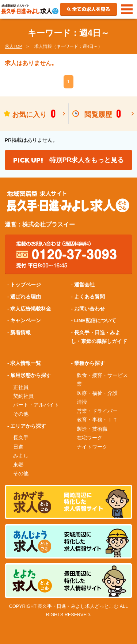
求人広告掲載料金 (31, 309)
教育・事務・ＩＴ (97, 420)
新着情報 (20, 333)
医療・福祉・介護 (97, 393)
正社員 (21, 387)
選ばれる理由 (26, 297)
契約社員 (23, 396)
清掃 (82, 402)
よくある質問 (90, 297)
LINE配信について (95, 321)
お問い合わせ (90, 309)
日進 (18, 447)
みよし (21, 456)
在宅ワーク (90, 438)
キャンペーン (26, 321)
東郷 (18, 465)
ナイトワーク (92, 447)
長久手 (21, 438)
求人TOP (14, 46)
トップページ (26, 285)
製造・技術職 (92, 429)
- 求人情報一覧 (24, 363)
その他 (21, 414)
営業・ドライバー (97, 411)
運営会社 (84, 285)
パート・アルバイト (36, 405)
